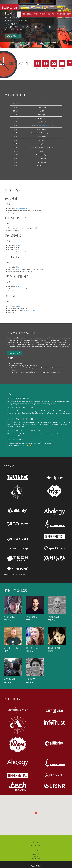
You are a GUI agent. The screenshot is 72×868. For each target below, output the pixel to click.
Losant (50, 133)
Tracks (36, 14)
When (24, 14)
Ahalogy (47, 118)
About (49, 14)
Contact (69, 14)
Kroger (17, 287)
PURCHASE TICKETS (60, 14)
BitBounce (18, 245)
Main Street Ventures (21, 208)
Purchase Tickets (15, 353)
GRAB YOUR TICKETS (13, 36)
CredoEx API (20, 250)
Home (19, 14)
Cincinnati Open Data (29, 310)
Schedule (30, 14)
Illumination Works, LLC (47, 126)
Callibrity (18, 306)
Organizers (42, 14)
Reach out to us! (26, 575)
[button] (36, 814)
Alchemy (18, 267)
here (55, 443)
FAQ (53, 14)
